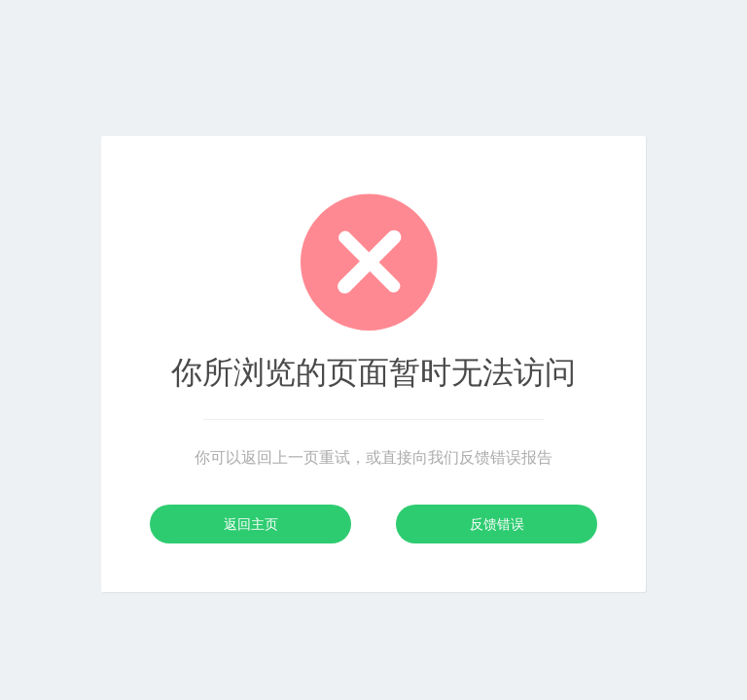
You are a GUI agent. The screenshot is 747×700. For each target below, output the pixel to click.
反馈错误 (497, 524)
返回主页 (251, 524)
